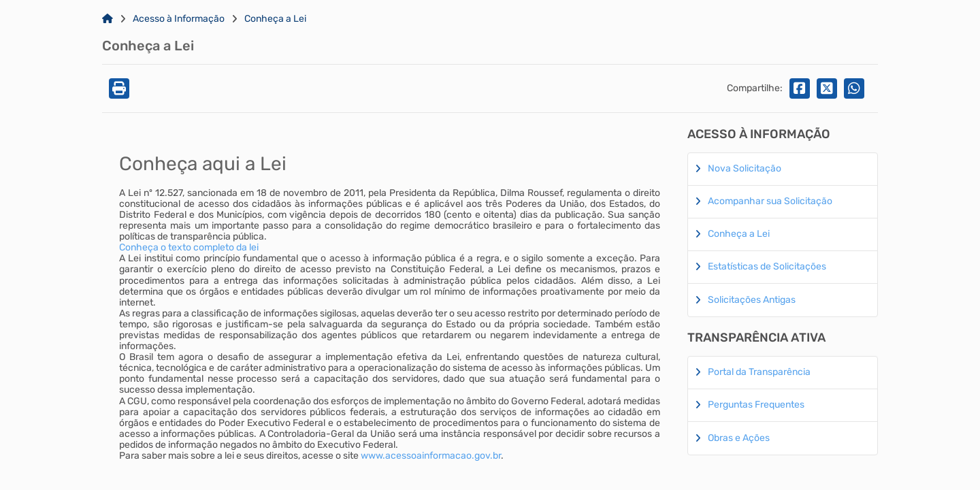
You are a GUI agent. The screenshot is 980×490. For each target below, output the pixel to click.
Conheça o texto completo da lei (189, 247)
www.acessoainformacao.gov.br (431, 456)
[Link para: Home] (108, 19)
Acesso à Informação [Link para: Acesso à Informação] (179, 19)
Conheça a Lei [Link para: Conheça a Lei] (275, 19)
